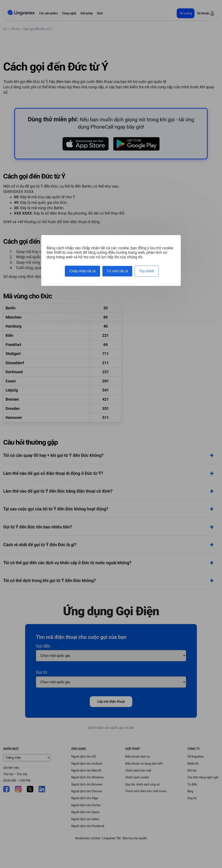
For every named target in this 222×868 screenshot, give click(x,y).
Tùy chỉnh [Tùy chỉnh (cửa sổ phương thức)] (147, 271)
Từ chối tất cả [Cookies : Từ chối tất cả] (117, 271)
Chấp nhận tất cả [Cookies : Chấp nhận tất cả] (82, 271)
